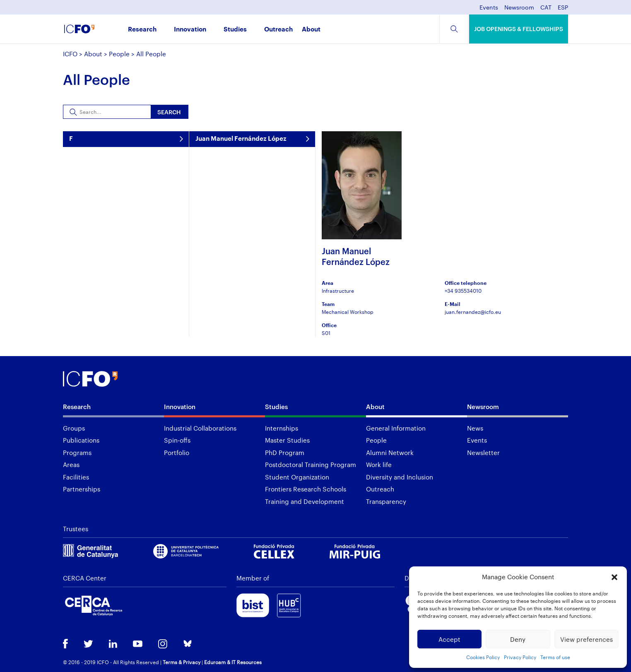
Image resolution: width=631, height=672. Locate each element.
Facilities (76, 477)
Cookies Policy (483, 657)
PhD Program (285, 453)
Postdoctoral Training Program (311, 465)
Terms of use (555, 657)
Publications (81, 440)
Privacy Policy (520, 657)
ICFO (70, 54)
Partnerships (82, 489)
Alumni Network (390, 453)
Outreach (278, 30)
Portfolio (177, 453)
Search (169, 112)
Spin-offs (177, 440)
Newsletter (483, 453)
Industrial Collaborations (200, 428)
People (119, 54)
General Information (396, 428)
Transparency (386, 501)
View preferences (586, 639)
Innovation (190, 30)
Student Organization (297, 477)
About (311, 30)
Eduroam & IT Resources (233, 662)
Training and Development (305, 501)
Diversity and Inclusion (400, 477)
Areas (71, 465)
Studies (235, 30)
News (475, 428)
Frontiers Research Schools (306, 489)
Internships (282, 428)
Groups (74, 428)
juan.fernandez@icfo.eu (473, 312)
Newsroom (519, 8)
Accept (449, 639)
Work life (379, 465)
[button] (614, 577)
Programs (77, 453)
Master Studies (287, 440)
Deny (518, 639)
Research (142, 30)
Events (489, 8)
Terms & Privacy (182, 662)
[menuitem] (546, 10)
